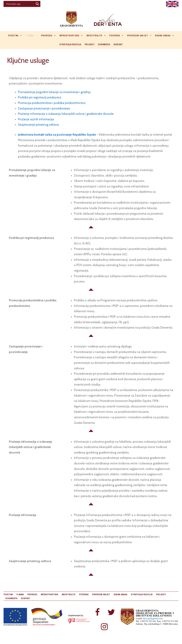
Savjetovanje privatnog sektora (38, 125)
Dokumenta (104, 44)
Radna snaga (165, 36)
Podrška (117, 36)
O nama (33, 36)
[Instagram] (104, 627)
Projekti (89, 44)
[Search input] (20, 4)
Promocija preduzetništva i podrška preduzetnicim (51, 103)
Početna (16, 36)
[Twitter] (111, 613)
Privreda (49, 36)
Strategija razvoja (70, 44)
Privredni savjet (140, 36)
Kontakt (118, 44)
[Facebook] (97, 613)
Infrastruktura (72, 36)
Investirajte (97, 36)
